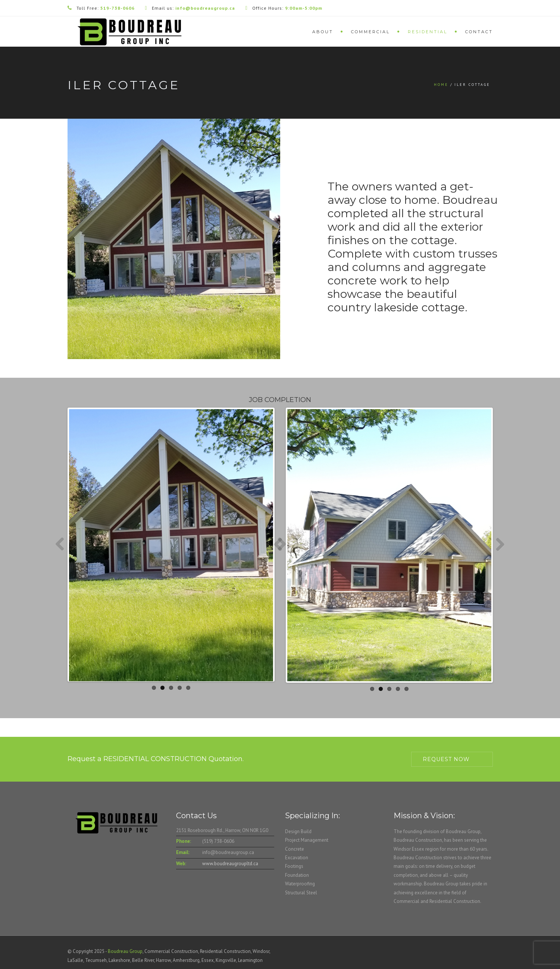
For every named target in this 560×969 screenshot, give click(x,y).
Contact (479, 32)
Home (441, 85)
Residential (428, 32)
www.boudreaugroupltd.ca (230, 864)
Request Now (446, 759)
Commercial (370, 32)
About (323, 32)
